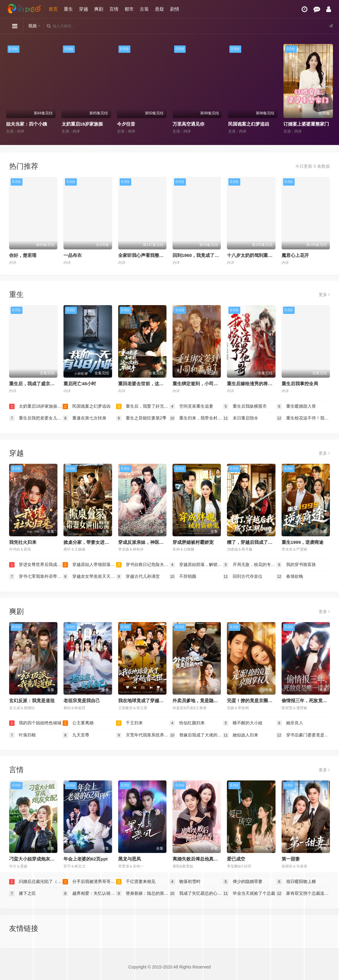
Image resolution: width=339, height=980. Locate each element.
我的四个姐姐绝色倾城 (35, 723)
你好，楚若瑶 (23, 255)
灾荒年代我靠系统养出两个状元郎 (143, 735)
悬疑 (159, 9)
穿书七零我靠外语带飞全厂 (36, 577)
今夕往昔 (126, 124)
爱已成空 (236, 859)
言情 (114, 9)
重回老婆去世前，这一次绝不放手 (152, 384)
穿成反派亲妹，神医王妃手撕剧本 (152, 542)
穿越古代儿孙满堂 (138, 577)
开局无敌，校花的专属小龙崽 (250, 565)
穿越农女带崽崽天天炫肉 (89, 577)
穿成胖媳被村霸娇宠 (193, 542)
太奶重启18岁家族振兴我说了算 (94, 124)
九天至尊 (76, 735)
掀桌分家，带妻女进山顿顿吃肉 (95, 542)
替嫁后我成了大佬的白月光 (196, 735)
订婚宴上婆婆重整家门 (306, 124)
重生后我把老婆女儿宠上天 (36, 418)
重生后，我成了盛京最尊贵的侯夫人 (46, 384)
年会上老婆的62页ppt (86, 859)
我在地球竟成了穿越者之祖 (146, 700)
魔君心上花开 (295, 255)
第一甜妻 (291, 859)
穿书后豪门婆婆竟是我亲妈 (303, 735)
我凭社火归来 (23, 542)
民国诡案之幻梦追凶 (249, 124)
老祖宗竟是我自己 (82, 700)
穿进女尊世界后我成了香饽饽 (36, 565)
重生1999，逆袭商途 (303, 542)
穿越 (84, 9)
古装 (144, 9)
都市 (129, 9)
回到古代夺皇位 (243, 577)
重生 (68, 9)
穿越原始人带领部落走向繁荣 (89, 565)
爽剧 (99, 9)
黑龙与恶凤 (130, 859)
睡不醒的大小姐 (243, 723)
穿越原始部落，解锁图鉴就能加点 (196, 565)
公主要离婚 (78, 723)
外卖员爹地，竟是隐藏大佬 (200, 700)
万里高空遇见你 (188, 124)
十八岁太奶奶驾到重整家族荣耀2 (260, 255)
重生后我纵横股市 (245, 406)
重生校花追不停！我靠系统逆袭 (303, 418)
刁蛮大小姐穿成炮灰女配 (34, 859)
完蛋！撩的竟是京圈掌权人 (254, 700)
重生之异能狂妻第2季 (141, 418)
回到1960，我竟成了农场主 (200, 255)
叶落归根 (22, 735)
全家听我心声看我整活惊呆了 (148, 255)
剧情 (175, 9)
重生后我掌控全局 (300, 384)
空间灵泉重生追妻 (191, 406)
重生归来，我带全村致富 (196, 418)
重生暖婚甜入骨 (296, 406)
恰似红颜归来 (187, 723)
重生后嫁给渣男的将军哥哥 (254, 384)
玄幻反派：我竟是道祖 (32, 700)
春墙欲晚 (290, 577)
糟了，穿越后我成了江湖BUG (257, 542)
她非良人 (290, 723)
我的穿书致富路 (296, 565)
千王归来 (129, 723)
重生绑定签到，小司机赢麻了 (202, 384)
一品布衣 (73, 255)
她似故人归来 (241, 735)
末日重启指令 (241, 418)
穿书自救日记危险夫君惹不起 (143, 565)
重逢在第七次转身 (84, 418)
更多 (324, 295)
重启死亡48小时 (80, 384)
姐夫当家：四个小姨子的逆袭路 (38, 124)
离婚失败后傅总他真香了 (198, 859)
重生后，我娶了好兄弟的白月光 (143, 406)
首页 (53, 9)
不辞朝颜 (183, 577)
